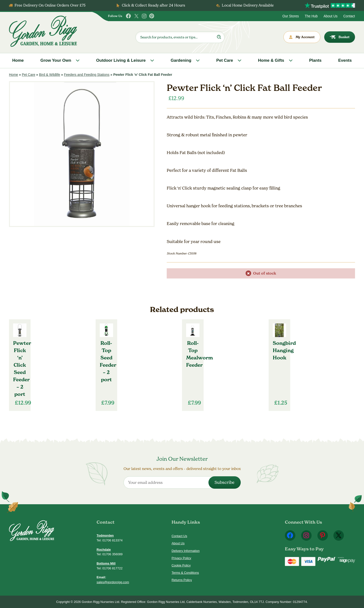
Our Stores (291, 16)
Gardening (181, 60)
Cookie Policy (181, 565)
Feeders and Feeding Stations (87, 75)
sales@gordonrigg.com (113, 582)
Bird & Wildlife (50, 75)
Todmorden (105, 535)
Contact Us (179, 536)
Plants (315, 60)
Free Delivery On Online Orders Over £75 (50, 5)
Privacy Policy (181, 558)
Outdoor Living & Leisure (121, 60)
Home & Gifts (271, 60)
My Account (302, 37)
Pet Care (225, 60)
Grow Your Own (56, 60)
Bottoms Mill (106, 563)
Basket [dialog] (340, 37)
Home (18, 60)
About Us (331, 16)
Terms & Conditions (185, 573)
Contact (349, 16)
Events (345, 60)
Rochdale (104, 550)
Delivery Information (186, 551)
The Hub (311, 16)
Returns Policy (182, 580)
